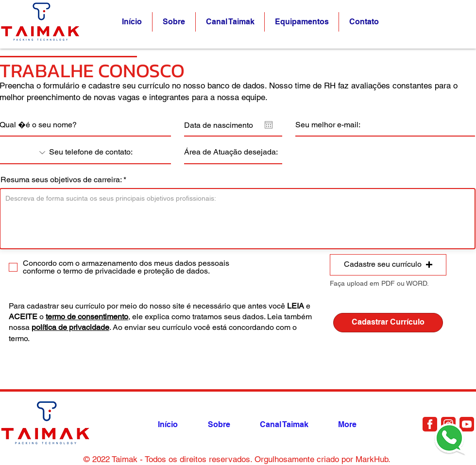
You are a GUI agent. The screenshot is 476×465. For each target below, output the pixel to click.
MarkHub (372, 459)
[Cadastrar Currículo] (388, 323)
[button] (364, 22)
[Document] (430, 424)
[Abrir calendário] (269, 125)
